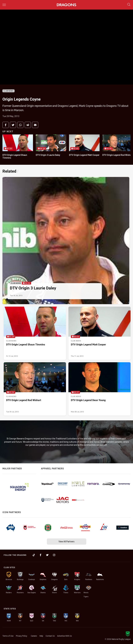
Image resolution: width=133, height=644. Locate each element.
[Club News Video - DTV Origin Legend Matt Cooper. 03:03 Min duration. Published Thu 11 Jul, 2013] (100, 333)
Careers (34, 636)
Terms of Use (8, 636)
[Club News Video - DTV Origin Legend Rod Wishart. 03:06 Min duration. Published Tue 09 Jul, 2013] (35, 389)
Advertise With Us (64, 636)
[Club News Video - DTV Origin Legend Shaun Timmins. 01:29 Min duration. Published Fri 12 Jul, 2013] (35, 333)
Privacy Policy (21, 636)
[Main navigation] (4, 5)
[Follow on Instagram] (54, 555)
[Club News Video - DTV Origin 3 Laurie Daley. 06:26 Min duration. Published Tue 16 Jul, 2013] (66, 241)
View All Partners (66, 541)
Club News (8, 91)
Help (41, 636)
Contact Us (50, 636)
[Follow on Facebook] (41, 555)
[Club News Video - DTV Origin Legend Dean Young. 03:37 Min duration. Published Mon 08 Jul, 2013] (100, 389)
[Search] (129, 5)
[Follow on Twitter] (47, 555)
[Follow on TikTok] (34, 555)
